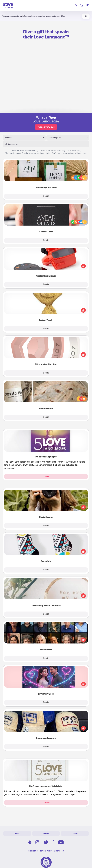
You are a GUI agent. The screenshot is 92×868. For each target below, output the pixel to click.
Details (46, 196)
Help (17, 834)
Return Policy (59, 851)
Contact (75, 834)
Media (46, 834)
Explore (46, 476)
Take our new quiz (46, 127)
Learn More (61, 16)
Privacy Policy (46, 851)
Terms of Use (33, 851)
